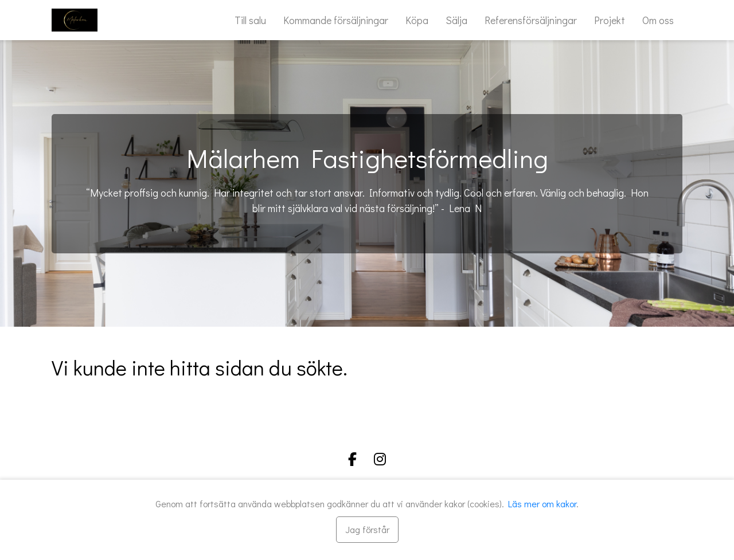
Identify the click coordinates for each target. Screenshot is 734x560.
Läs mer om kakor (542, 504)
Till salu (250, 20)
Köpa (417, 20)
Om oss (658, 20)
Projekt (610, 20)
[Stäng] (367, 530)
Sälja (456, 20)
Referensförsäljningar (531, 20)
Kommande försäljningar (336, 20)
